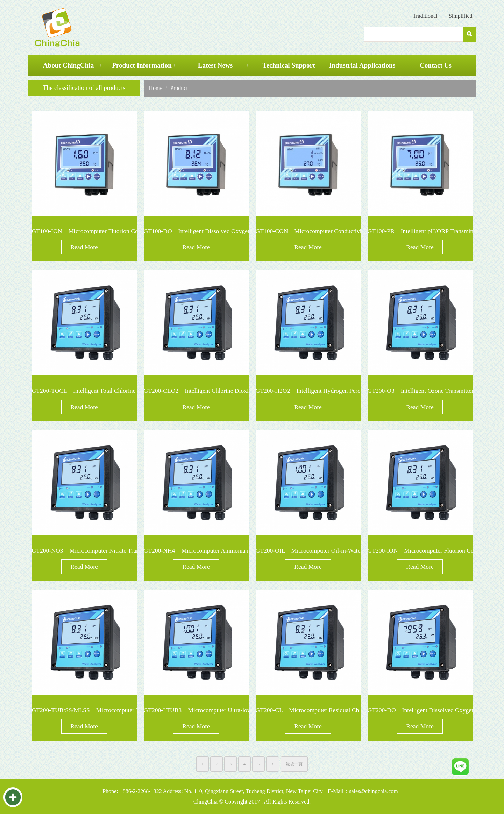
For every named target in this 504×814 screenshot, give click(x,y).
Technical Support (289, 65)
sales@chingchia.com (374, 791)
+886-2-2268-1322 (141, 791)
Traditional (425, 16)
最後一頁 (294, 764)
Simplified (461, 16)
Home (156, 88)
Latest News (215, 65)
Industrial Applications (362, 65)
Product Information (142, 65)
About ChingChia (69, 65)
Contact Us (436, 65)
